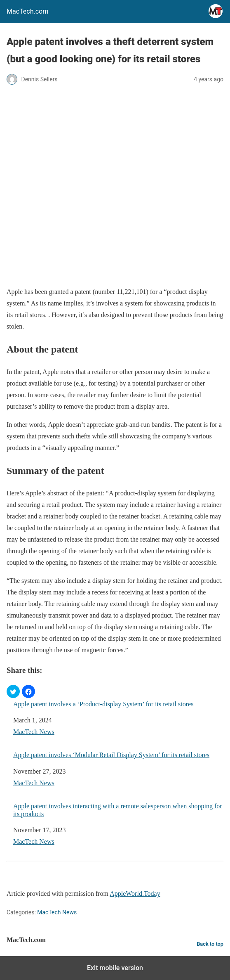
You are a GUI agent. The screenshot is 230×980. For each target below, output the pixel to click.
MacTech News (34, 732)
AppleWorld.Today (135, 894)
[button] (13, 691)
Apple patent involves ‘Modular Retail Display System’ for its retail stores (111, 755)
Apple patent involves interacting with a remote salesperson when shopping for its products (118, 810)
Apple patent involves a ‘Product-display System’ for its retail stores (103, 704)
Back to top (210, 944)
